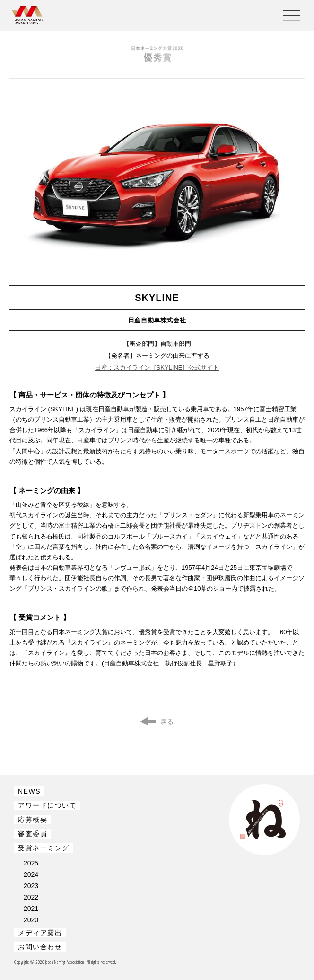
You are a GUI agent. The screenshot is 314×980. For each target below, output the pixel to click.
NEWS (29, 791)
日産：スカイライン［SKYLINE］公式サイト (157, 367)
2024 (31, 874)
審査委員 (33, 834)
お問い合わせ (40, 947)
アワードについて (47, 805)
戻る (167, 722)
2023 (31, 886)
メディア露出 (40, 933)
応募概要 (33, 820)
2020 (31, 920)
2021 (31, 909)
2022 (31, 897)
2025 (31, 863)
